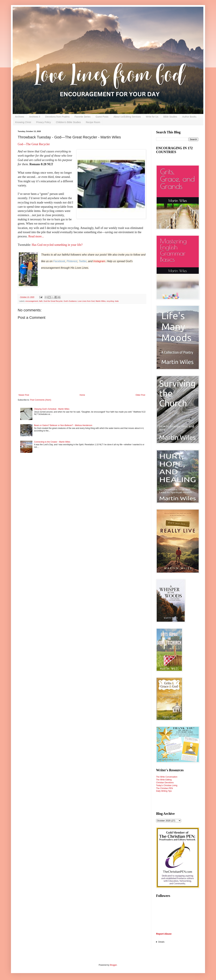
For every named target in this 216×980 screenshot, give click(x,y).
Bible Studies (170, 117)
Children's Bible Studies (68, 122)
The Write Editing (164, 780)
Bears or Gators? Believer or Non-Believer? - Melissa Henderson (63, 425)
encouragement (32, 301)
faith (41, 301)
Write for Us (152, 117)
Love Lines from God (86, 301)
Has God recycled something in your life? (57, 245)
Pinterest (72, 261)
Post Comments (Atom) (41, 400)
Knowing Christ (23, 122)
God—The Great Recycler (34, 144)
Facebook (59, 261)
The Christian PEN (164, 788)
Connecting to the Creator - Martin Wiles (52, 442)
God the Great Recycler (53, 301)
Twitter (83, 261)
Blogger (113, 965)
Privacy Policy (43, 122)
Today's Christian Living (167, 785)
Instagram (99, 261)
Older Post (140, 395)
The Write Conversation (167, 777)
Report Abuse (164, 934)
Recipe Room (93, 122)
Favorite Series (83, 117)
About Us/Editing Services (127, 117)
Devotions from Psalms (57, 117)
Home (82, 395)
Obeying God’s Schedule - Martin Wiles (52, 409)
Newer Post (24, 395)
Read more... (36, 236)
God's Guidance (70, 301)
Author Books (189, 117)
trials (117, 301)
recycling (110, 301)
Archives (20, 117)
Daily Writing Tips (164, 791)
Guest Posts (102, 117)
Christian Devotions (165, 783)
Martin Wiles (100, 301)
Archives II (35, 117)
